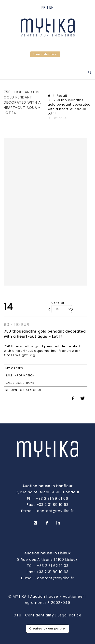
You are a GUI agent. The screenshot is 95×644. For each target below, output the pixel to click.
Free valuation (45, 54)
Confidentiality (40, 615)
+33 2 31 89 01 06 (52, 499)
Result (62, 96)
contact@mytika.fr (55, 511)
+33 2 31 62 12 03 (53, 566)
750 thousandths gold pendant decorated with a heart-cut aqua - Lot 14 (69, 107)
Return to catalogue (24, 390)
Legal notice (70, 615)
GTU (17, 615)
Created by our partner (48, 628)
